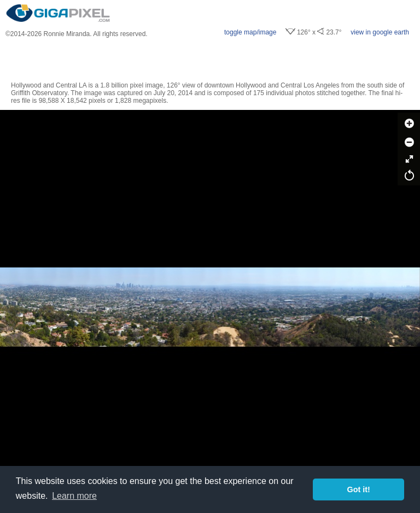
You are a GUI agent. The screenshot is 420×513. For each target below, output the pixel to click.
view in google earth (380, 32)
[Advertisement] (210, 60)
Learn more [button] (74, 496)
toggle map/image (250, 32)
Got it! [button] (359, 489)
